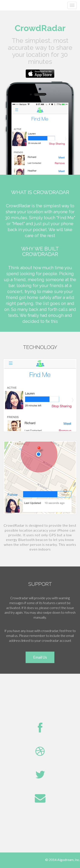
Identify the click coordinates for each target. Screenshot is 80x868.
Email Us (40, 657)
